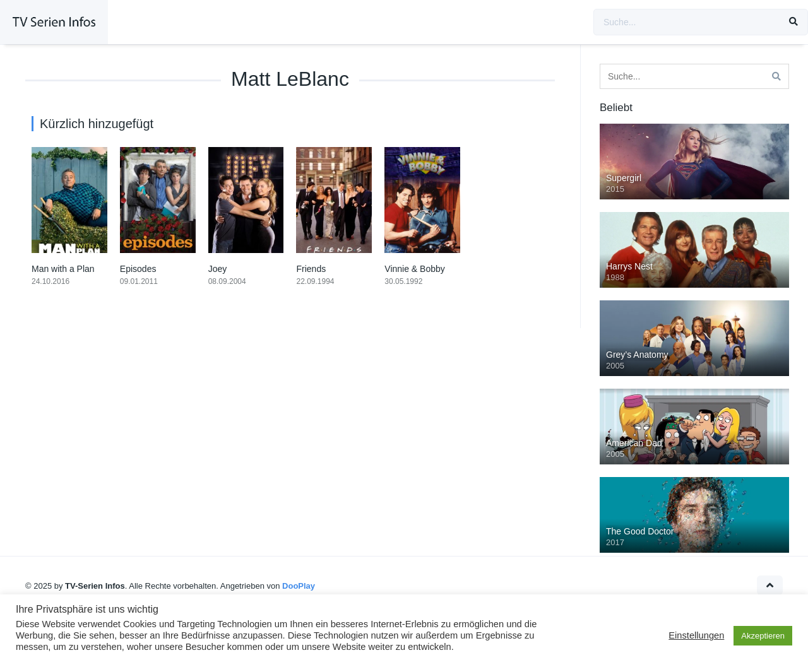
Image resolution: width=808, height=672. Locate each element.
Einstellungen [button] (696, 635)
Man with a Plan (63, 269)
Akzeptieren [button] (763, 636)
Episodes (138, 269)
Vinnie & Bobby (414, 269)
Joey (218, 269)
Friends (311, 269)
